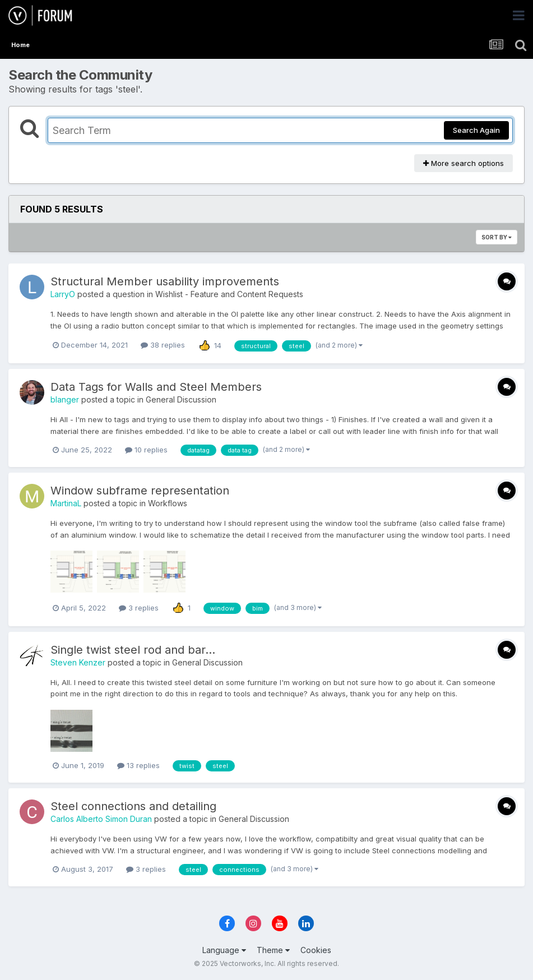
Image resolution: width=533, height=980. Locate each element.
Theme (273, 950)
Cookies (316, 950)
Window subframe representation (140, 491)
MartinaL (66, 503)
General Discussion (181, 399)
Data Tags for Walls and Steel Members (156, 387)
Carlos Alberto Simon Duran (101, 819)
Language (224, 950)
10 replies (146, 450)
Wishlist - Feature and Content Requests (229, 294)
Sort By (497, 237)
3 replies (139, 608)
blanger (65, 399)
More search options (464, 163)
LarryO (63, 294)
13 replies (138, 765)
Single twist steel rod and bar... (133, 650)
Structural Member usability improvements (165, 281)
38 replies (163, 345)
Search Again (476, 130)
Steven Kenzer (78, 662)
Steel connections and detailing (133, 806)
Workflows (168, 503)
